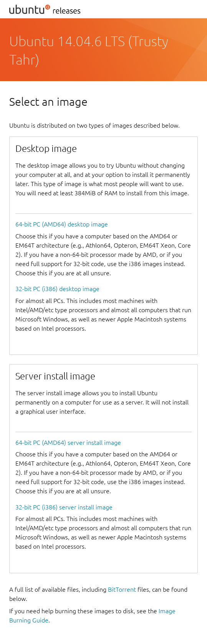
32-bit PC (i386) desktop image (57, 289)
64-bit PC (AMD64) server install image (68, 443)
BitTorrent (122, 589)
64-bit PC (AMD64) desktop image (62, 224)
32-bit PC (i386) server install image (64, 507)
